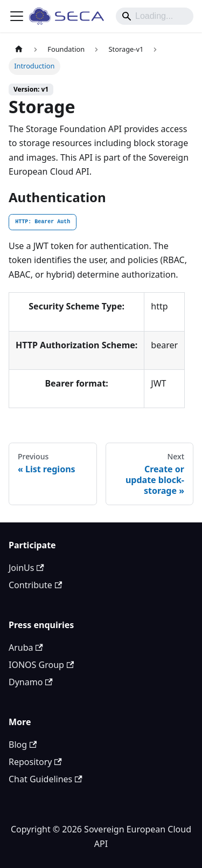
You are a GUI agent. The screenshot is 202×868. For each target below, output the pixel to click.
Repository (35, 762)
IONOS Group (41, 665)
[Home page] (19, 49)
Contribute (35, 585)
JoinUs (26, 568)
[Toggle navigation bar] (17, 16)
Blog (23, 745)
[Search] (155, 16)
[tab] (43, 222)
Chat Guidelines (46, 779)
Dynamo (31, 682)
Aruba (26, 647)
